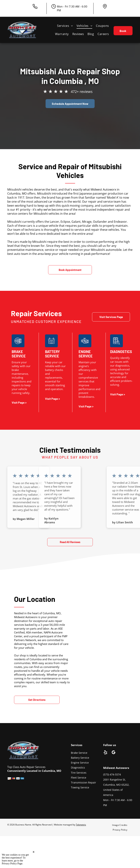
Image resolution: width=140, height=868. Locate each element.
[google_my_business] (113, 753)
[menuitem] (65, 26)
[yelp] (105, 753)
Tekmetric (81, 825)
